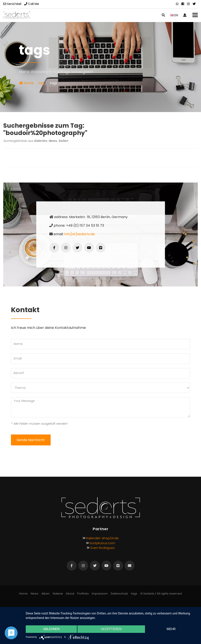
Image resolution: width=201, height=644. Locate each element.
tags (134, 594)
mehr (171, 629)
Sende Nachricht (31, 440)
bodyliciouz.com (102, 543)
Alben (45, 594)
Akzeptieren (111, 629)
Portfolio (83, 594)
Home (26, 83)
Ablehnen (51, 629)
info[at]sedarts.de (80, 234)
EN (174, 15)
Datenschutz (119, 594)
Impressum (100, 594)
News (35, 594)
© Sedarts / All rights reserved (161, 594)
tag (41, 83)
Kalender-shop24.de (102, 538)
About (70, 594)
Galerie (58, 594)
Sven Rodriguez (102, 548)
